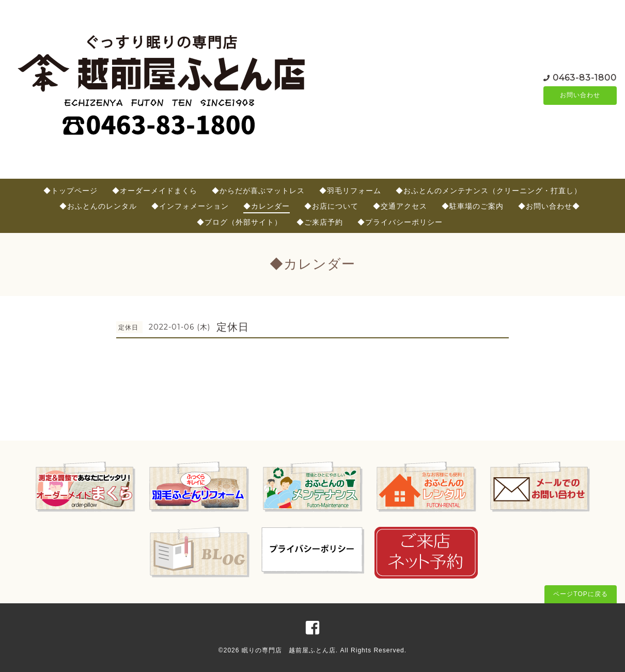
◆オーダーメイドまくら (155, 191)
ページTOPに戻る (580, 594)
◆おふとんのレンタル (98, 206)
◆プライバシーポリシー (400, 222)
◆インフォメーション (190, 206)
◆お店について (331, 206)
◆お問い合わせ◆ (549, 206)
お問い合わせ (580, 96)
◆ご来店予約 (320, 222)
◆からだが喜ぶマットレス (258, 191)
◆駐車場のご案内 (473, 206)
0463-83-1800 (585, 77)
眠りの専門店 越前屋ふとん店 (289, 650)
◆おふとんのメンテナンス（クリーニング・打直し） (489, 191)
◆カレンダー (267, 206)
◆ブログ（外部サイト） (239, 222)
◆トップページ (71, 191)
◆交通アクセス (400, 206)
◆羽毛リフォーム (350, 191)
